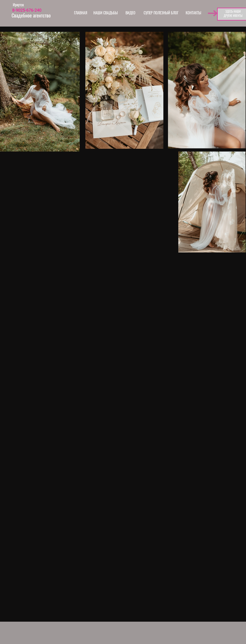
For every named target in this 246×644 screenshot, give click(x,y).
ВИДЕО (130, 13)
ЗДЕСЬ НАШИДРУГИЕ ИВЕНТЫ (233, 13)
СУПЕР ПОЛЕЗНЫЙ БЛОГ (161, 13)
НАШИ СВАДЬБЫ (106, 13)
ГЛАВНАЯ (81, 13)
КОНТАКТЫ (193, 13)
